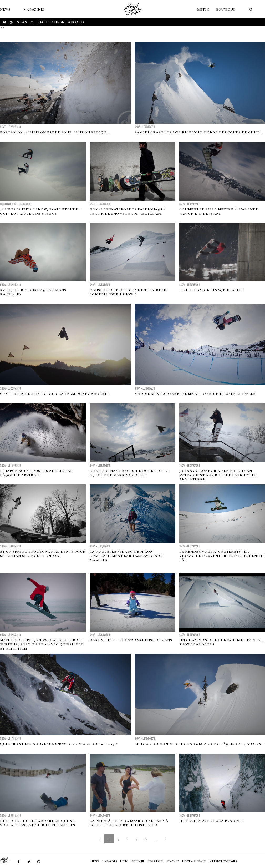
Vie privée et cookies (223, 861)
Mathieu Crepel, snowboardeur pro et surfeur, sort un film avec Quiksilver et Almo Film (42, 644)
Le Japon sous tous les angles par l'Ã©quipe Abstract (37, 473)
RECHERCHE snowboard (61, 22)
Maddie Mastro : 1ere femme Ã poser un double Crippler (195, 394)
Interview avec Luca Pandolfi (212, 821)
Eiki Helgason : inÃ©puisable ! (212, 290)
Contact (173, 861)
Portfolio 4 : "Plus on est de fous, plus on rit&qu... (55, 132)
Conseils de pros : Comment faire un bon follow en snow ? (129, 292)
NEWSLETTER (156, 861)
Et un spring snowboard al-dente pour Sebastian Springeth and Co (43, 554)
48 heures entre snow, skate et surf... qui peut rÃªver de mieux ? (41, 211)
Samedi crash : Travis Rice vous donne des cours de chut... (199, 132)
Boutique (226, 9)
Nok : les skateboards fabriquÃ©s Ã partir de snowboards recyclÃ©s (128, 211)
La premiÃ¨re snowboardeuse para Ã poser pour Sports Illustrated (129, 823)
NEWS (5, 9)
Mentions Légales (194, 861)
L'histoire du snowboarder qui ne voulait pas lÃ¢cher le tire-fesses (38, 823)
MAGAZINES (34, 9)
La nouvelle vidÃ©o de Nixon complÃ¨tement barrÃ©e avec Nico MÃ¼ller (127, 556)
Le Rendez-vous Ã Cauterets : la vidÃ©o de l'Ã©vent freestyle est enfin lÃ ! (221, 556)
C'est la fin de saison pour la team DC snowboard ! (55, 394)
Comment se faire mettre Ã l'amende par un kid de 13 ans (219, 211)
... (156, 839)
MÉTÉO (203, 9)
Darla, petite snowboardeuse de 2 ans (131, 640)
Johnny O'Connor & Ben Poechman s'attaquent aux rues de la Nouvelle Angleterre (219, 475)
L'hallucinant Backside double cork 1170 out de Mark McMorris (130, 473)
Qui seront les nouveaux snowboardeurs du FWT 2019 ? (59, 744)
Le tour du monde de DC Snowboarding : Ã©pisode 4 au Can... (200, 744)
